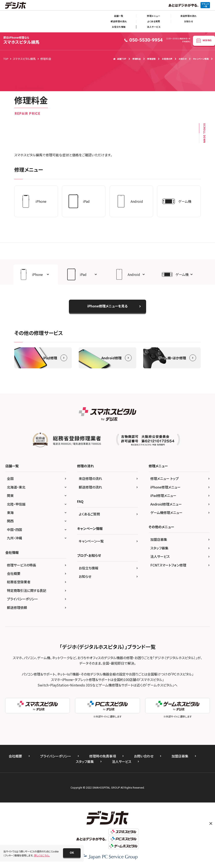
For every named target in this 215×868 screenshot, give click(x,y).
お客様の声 (167, 59)
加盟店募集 (159, 539)
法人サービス (154, 27)
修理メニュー (154, 16)
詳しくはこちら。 (42, 855)
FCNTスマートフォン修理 (168, 565)
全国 (10, 478)
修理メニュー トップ (165, 478)
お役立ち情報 (119, 27)
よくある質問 (154, 21)
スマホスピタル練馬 (21, 40)
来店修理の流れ (188, 16)
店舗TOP (120, 59)
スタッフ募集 (159, 548)
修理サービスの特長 (22, 565)
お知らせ (189, 21)
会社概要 (14, 573)
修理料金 (137, 59)
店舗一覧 (119, 16)
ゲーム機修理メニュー (166, 512)
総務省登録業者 (19, 582)
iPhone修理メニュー (165, 487)
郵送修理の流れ (119, 21)
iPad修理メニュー (163, 495)
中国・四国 (14, 529)
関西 (10, 521)
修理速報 (151, 59)
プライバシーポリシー (22, 599)
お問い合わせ (144, 756)
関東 (10, 495)
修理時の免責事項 (103, 756)
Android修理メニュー (166, 504)
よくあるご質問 (89, 514)
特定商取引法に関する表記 (27, 590)
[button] (36, 274)
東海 (10, 512)
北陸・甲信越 (16, 504)
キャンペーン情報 (201, 59)
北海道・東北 (16, 487)
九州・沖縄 (14, 538)
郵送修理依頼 (17, 607)
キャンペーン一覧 (91, 541)
